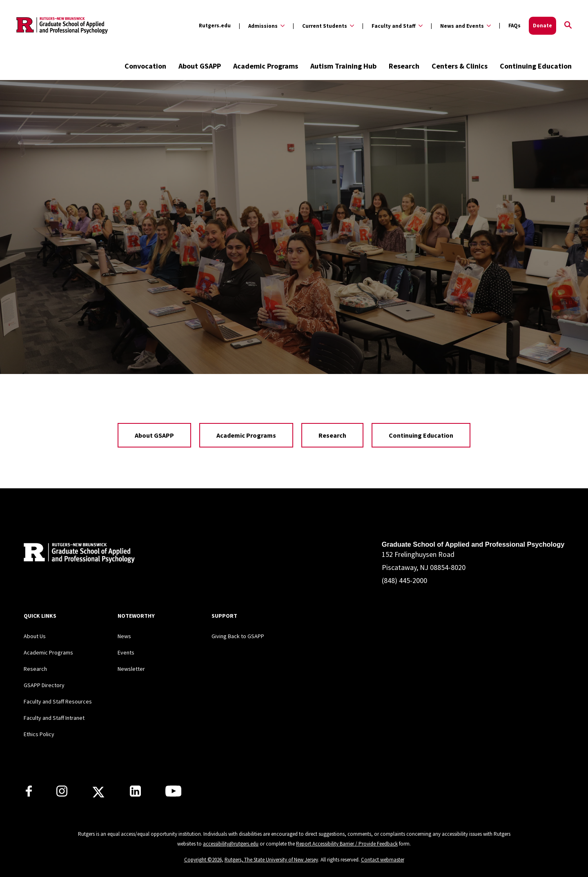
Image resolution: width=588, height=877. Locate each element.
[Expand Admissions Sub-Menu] (262, 26)
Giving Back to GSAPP (238, 636)
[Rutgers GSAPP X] (98, 795)
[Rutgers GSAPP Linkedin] (135, 794)
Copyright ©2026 (203, 860)
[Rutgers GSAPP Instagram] (62, 794)
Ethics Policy (39, 734)
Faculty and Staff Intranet (54, 718)
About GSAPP (200, 66)
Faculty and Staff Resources (58, 701)
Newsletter (131, 669)
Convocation (145, 66)
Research (404, 66)
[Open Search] (568, 26)
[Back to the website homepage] (62, 26)
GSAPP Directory (44, 685)
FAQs (514, 26)
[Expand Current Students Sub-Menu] (323, 26)
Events (126, 652)
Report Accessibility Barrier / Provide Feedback (347, 844)
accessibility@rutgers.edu (231, 844)
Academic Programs (266, 66)
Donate (542, 26)
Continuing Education (536, 66)
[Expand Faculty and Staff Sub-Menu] (392, 26)
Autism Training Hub (343, 66)
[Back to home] (78, 554)
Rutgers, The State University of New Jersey (271, 860)
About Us (35, 636)
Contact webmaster (383, 860)
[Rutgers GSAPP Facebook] (29, 794)
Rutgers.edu (215, 26)
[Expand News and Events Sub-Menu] (461, 26)
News (124, 636)
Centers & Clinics (460, 66)
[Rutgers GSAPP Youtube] (173, 794)
